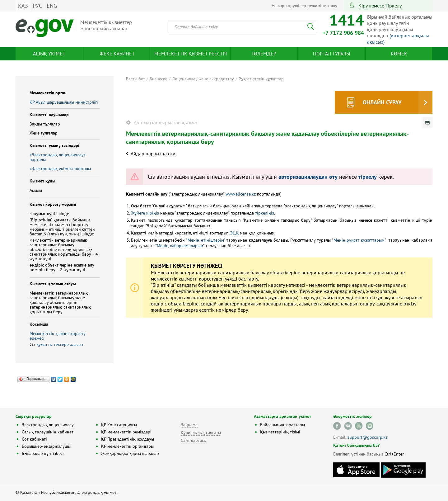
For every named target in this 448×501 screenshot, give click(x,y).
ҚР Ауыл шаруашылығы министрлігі (64, 102)
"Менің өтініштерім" (206, 240)
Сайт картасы (194, 440)
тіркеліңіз (264, 213)
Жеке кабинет (117, 54)
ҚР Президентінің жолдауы (128, 439)
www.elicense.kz (241, 194)
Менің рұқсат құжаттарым (359, 240)
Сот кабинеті (34, 439)
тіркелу (394, 6)
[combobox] (243, 27)
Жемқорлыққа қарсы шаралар (130, 453)
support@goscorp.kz (367, 437)
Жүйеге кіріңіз (145, 213)
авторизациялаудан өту (308, 177)
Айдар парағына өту (153, 154)
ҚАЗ (23, 6)
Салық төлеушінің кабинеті (48, 432)
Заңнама (189, 425)
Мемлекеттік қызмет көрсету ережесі (57, 336)
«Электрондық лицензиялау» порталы (58, 157)
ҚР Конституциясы (119, 425)
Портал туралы (331, 54)
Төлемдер (264, 54)
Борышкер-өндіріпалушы (46, 446)
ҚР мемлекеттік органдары (127, 446)
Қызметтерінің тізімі (280, 432)
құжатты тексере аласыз (60, 344)
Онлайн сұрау (382, 102)
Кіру (363, 6)
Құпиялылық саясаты (201, 432)
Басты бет (135, 79)
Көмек (399, 54)
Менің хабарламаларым (180, 246)
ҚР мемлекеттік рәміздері (126, 432)
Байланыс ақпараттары (282, 425)
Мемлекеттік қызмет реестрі (191, 54)
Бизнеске (159, 79)
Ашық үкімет (49, 54)
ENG (52, 6)
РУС (37, 6)
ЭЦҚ (234, 233)
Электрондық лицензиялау (48, 425)
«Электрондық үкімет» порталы (60, 168)
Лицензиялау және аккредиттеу (203, 79)
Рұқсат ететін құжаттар (261, 79)
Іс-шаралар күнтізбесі (43, 453)
